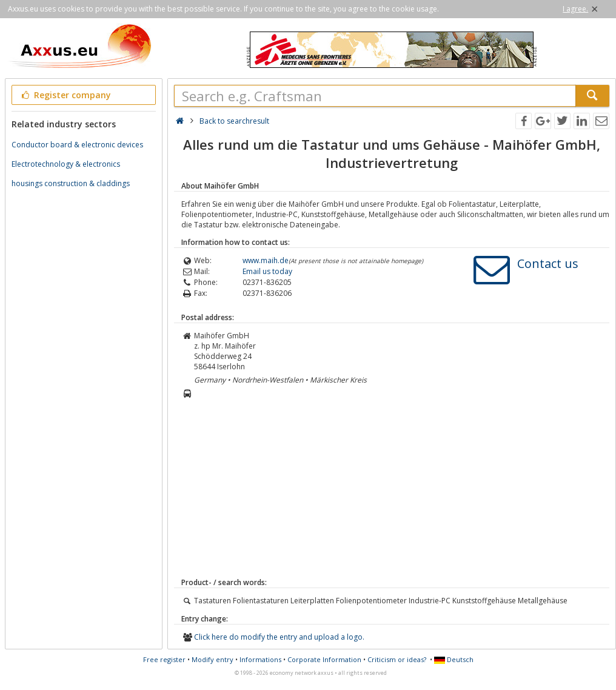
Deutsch (454, 659)
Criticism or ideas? (397, 659)
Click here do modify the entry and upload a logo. (279, 637)
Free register (164, 659)
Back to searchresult (234, 121)
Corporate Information (324, 659)
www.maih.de (266, 260)
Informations (260, 659)
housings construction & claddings (71, 183)
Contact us (548, 263)
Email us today (267, 271)
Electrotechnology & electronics (66, 164)
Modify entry (213, 659)
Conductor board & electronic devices (77, 145)
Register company (65, 95)
